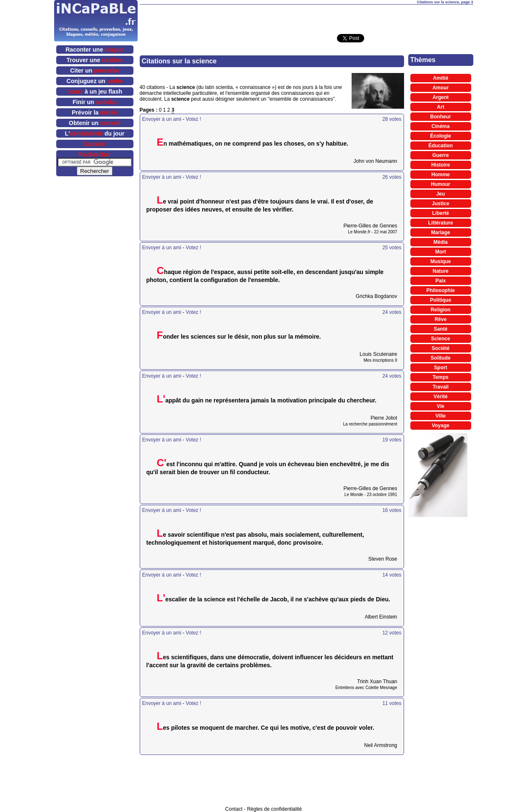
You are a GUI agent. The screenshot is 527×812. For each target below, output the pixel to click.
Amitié (441, 78)
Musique (441, 261)
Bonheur (440, 117)
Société (441, 348)
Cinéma (440, 126)
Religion (440, 310)
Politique (441, 300)
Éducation (441, 146)
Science (440, 339)
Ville (441, 416)
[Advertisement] (306, 17)
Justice (440, 204)
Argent (441, 97)
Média (441, 242)
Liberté (441, 213)
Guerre (440, 155)
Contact (234, 809)
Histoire (441, 165)
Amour (441, 88)
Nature (441, 271)
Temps (441, 377)
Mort (441, 252)
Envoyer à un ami (162, 119)
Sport (440, 368)
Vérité (440, 397)
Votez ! (194, 119)
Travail (441, 387)
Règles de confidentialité (275, 809)
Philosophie (441, 290)
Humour (441, 184)
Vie (441, 406)
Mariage (440, 232)
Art (440, 107)
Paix (441, 281)
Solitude (440, 358)
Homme (441, 175)
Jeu (441, 194)
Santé (441, 329)
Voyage (441, 426)
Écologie (441, 136)
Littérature (440, 223)
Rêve (441, 319)
